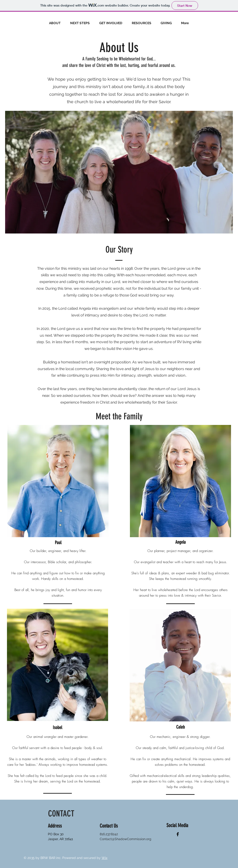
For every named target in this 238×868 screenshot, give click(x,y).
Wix (104, 858)
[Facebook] (178, 834)
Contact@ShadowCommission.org (126, 839)
